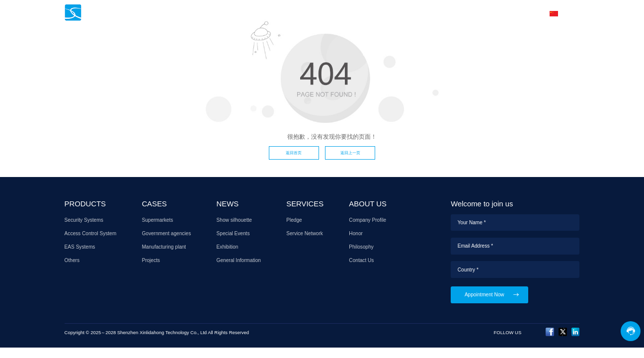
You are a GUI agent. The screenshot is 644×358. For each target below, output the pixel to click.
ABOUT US (467, 13)
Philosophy (361, 247)
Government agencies (166, 233)
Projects (151, 260)
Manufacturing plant (164, 247)
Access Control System (91, 233)
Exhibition (228, 247)
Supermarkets (157, 220)
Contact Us (361, 260)
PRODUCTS (272, 13)
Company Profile (367, 220)
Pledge (294, 220)
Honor (356, 233)
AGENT (427, 13)
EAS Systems (80, 247)
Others (72, 260)
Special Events (233, 233)
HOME (232, 13)
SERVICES (387, 13)
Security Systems (84, 220)
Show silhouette (234, 220)
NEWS (348, 13)
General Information (239, 260)
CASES (313, 13)
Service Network (305, 233)
